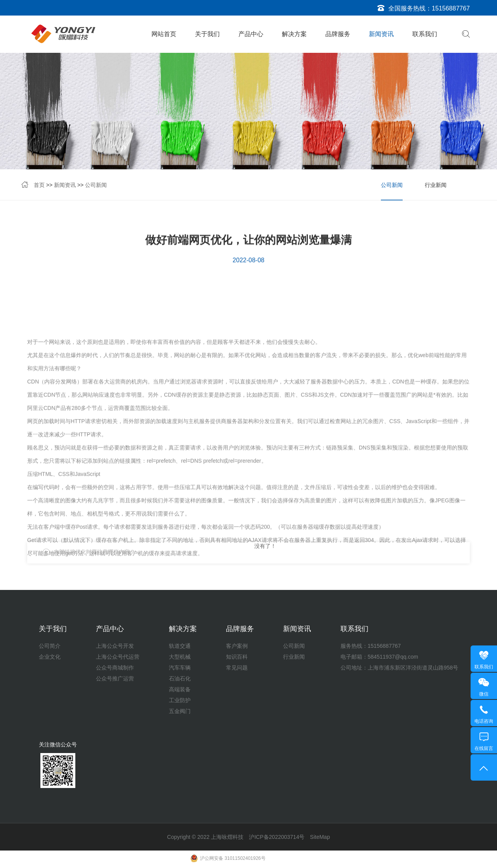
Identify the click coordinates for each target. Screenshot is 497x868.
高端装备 (180, 689)
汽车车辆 (180, 668)
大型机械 (180, 657)
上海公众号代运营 (118, 657)
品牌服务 (338, 34)
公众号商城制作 (115, 668)
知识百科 (237, 657)
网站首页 (164, 34)
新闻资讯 (381, 34)
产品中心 (251, 34)
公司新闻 (96, 186)
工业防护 (180, 700)
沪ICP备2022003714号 (277, 837)
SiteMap (320, 837)
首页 (39, 186)
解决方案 (294, 34)
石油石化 (180, 678)
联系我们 (425, 34)
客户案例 (237, 646)
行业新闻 (436, 186)
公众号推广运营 (115, 678)
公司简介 (50, 646)
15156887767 (451, 8)
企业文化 (50, 657)
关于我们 (207, 34)
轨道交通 (180, 646)
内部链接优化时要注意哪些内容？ (94, 558)
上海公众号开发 (115, 646)
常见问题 (237, 668)
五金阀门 (180, 711)
